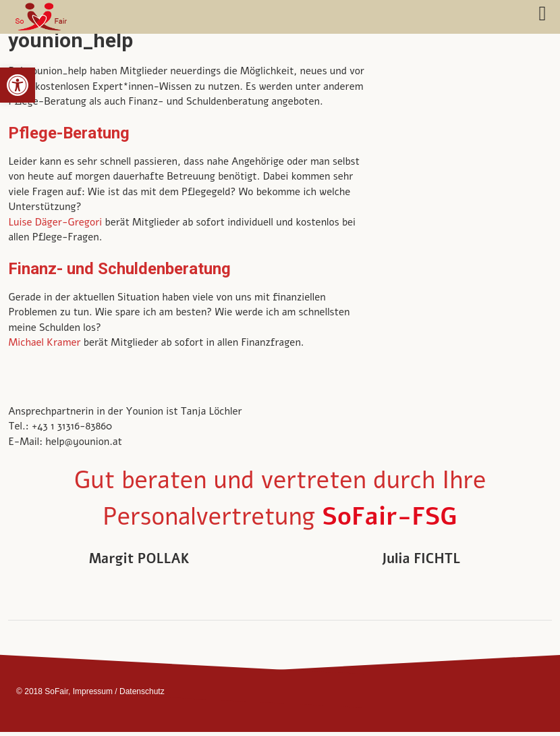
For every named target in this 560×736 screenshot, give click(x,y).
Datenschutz (142, 691)
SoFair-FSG (389, 517)
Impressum (93, 691)
